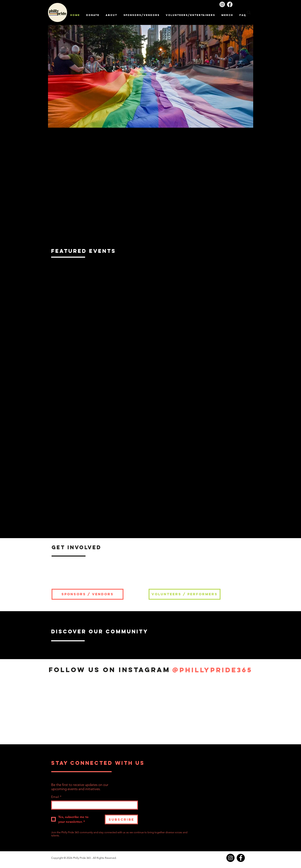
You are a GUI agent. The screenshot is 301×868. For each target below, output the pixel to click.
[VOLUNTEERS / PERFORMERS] (185, 594)
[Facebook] (230, 4)
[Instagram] (222, 4)
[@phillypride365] (212, 670)
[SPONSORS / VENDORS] (88, 594)
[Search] (249, 13)
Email (56, 797)
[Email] (93, 805)
